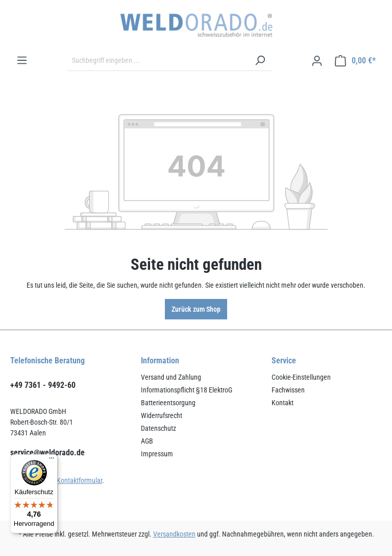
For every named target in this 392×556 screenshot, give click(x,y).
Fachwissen (288, 390)
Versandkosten (174, 534)
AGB (147, 441)
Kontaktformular (79, 480)
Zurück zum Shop (196, 309)
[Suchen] (260, 61)
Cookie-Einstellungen (301, 377)
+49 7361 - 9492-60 (43, 385)
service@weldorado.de (47, 453)
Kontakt (283, 403)
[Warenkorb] (355, 61)
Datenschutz (158, 428)
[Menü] (22, 60)
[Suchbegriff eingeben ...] (158, 61)
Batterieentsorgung (168, 403)
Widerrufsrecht (162, 415)
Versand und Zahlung (171, 377)
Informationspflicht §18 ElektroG (187, 390)
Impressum (157, 454)
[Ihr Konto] (317, 61)
